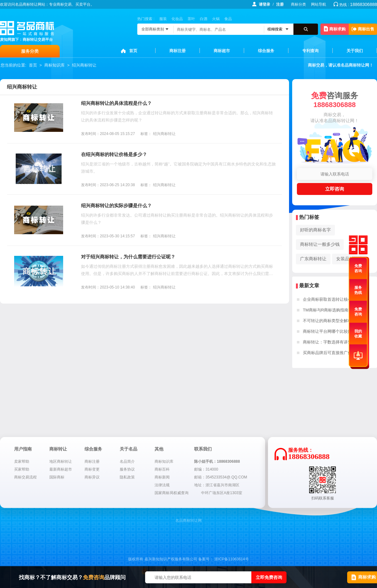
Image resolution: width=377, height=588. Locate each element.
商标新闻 (162, 477)
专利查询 (310, 51)
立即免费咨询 (269, 577)
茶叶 (191, 19)
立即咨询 (335, 189)
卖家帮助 (22, 461)
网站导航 (319, 4)
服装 (163, 19)
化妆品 (177, 19)
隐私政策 (127, 477)
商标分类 (298, 4)
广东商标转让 (313, 259)
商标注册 (178, 51)
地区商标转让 (61, 461)
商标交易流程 (25, 477)
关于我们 (355, 51)
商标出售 (363, 29)
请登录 (265, 4)
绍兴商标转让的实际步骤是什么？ (116, 205)
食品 (228, 19)
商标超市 (222, 51)
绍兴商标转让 (84, 65)
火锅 (216, 19)
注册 (280, 4)
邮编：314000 (206, 469)
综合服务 (266, 51)
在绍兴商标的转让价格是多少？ (114, 154)
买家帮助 (22, 469)
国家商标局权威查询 (172, 493)
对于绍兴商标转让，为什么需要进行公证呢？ (128, 257)
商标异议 (92, 477)
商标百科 (162, 469)
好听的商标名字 (315, 230)
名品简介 (127, 461)
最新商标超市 (61, 469)
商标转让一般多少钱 (320, 244)
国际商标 (57, 477)
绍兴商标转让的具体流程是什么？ (116, 103)
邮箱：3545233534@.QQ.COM (221, 477)
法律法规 (162, 485)
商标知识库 (55, 65)
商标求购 (335, 29)
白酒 (204, 19)
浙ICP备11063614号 (231, 559)
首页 (133, 51)
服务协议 (127, 469)
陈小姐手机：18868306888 (217, 461)
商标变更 (92, 469)
